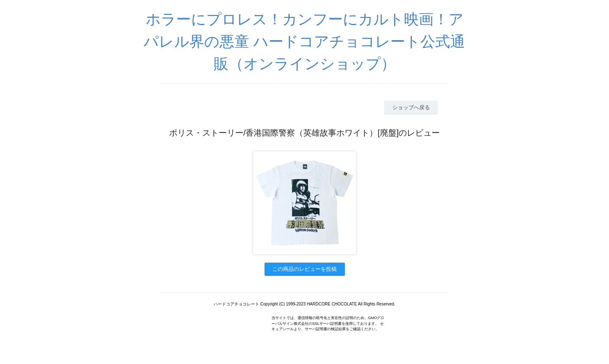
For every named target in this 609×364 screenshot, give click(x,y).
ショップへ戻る (411, 107)
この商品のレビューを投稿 (304, 269)
